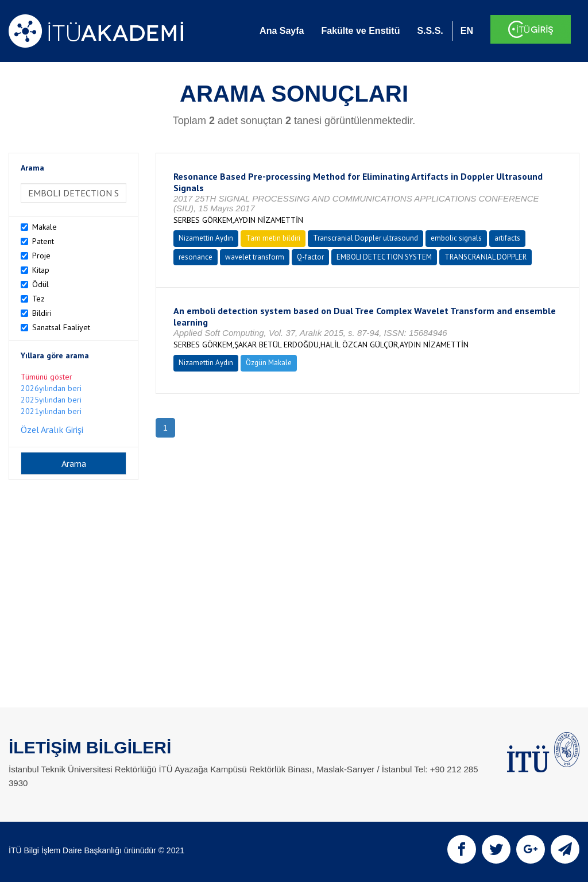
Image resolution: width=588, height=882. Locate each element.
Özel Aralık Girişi (52, 430)
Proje (41, 256)
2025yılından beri (51, 400)
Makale (45, 227)
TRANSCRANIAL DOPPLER (486, 257)
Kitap (41, 270)
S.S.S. (430, 31)
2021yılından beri (51, 411)
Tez (38, 299)
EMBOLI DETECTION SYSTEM (384, 257)
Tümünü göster (47, 377)
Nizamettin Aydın (206, 238)
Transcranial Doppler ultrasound (365, 238)
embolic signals (456, 238)
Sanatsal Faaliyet (61, 327)
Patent (43, 241)
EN (467, 31)
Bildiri (42, 313)
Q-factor (310, 257)
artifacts (507, 238)
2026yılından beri (51, 388)
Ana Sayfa (282, 31)
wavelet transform (255, 257)
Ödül (40, 284)
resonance (196, 257)
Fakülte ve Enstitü (360, 31)
